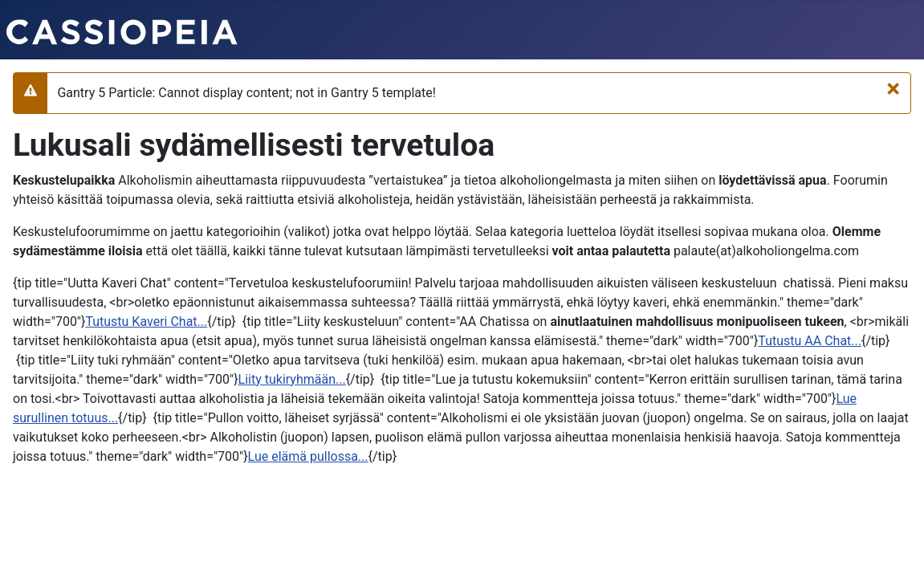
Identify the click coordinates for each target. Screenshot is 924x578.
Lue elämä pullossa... (308, 456)
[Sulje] (893, 88)
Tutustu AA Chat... (810, 341)
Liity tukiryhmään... (292, 379)
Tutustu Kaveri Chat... (146, 322)
